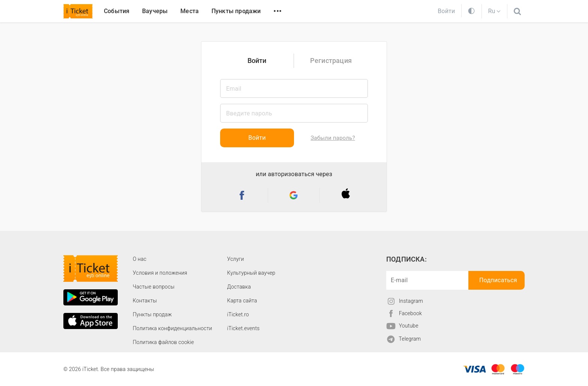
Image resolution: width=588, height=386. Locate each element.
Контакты (145, 301)
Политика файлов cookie (163, 342)
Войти (257, 61)
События (117, 11)
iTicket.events (244, 328)
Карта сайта (242, 301)
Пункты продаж (152, 314)
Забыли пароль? (333, 138)
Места (190, 11)
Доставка (239, 287)
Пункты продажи (236, 11)
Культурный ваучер (251, 273)
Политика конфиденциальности (172, 328)
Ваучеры (155, 11)
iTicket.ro (238, 314)
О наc (139, 259)
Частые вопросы (154, 287)
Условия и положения (160, 273)
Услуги (236, 259)
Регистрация (331, 61)
